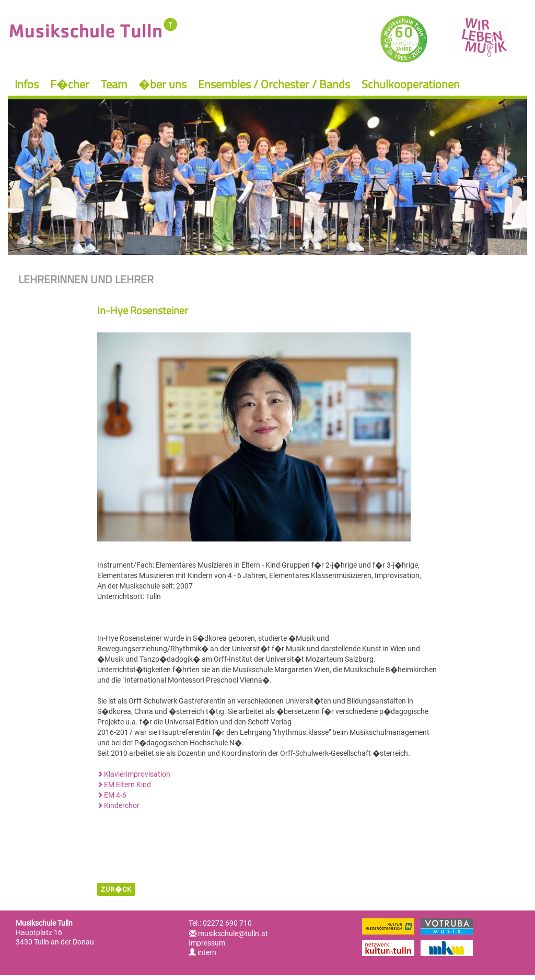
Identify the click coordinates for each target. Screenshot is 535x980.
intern (202, 952)
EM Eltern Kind (127, 785)
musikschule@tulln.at (233, 933)
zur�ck (116, 889)
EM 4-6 (115, 795)
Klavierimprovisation (137, 774)
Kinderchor (122, 805)
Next (507, 172)
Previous (28, 172)
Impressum (207, 943)
